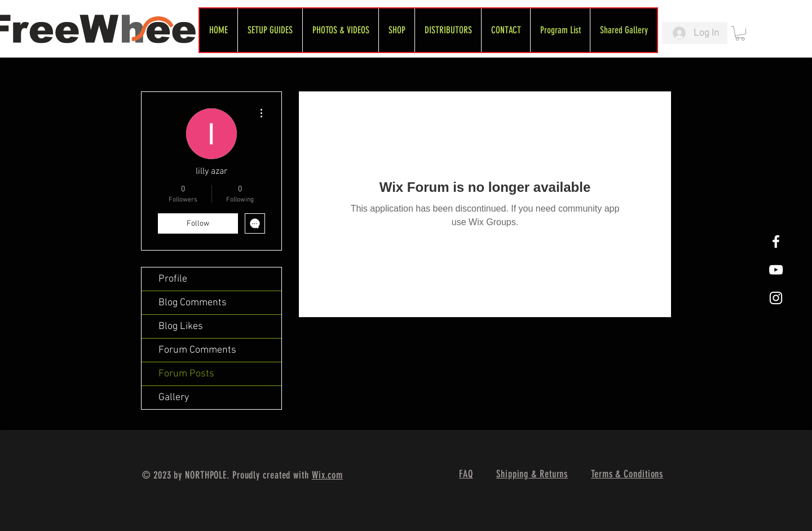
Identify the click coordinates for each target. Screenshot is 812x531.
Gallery (174, 398)
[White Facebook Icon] (776, 242)
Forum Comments (197, 350)
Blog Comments (193, 303)
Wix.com (327, 475)
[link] (740, 33)
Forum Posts (186, 374)
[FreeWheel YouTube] (776, 270)
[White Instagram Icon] (776, 298)
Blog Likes (181, 326)
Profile (173, 279)
